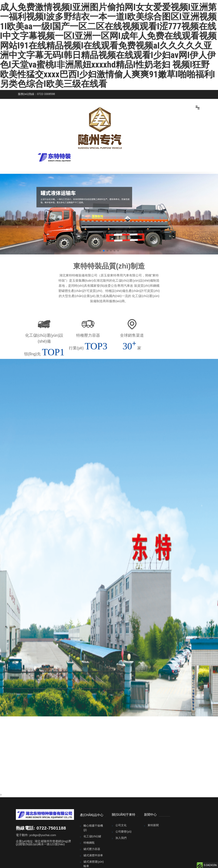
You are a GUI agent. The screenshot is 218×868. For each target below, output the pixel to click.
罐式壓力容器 (92, 849)
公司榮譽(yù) (123, 832)
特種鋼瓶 (89, 843)
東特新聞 (153, 825)
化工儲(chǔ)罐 (92, 836)
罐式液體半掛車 (93, 855)
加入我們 (121, 838)
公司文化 (121, 825)
